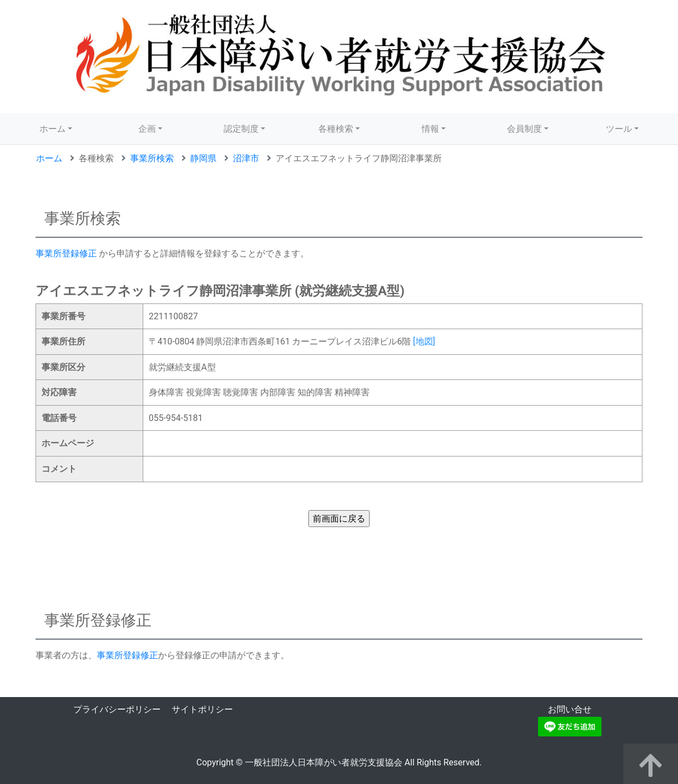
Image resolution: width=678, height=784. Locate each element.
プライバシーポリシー (117, 709)
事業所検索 (152, 158)
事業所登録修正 (66, 253)
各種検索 (336, 129)
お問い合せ (570, 709)
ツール (619, 129)
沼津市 (246, 158)
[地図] (424, 341)
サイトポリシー (202, 709)
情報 (430, 129)
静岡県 (203, 158)
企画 (147, 129)
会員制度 (524, 129)
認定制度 (241, 129)
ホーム (52, 129)
